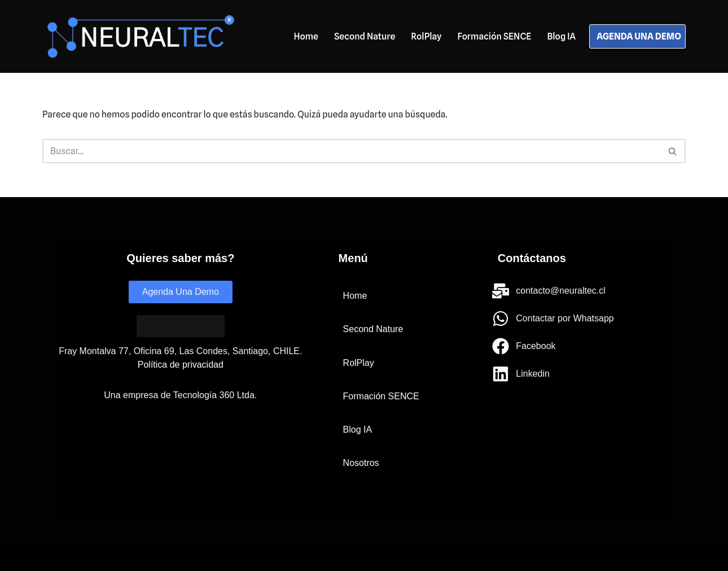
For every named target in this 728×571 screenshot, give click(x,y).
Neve (53, 557)
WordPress (169, 557)
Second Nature (365, 36)
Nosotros (361, 463)
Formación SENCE (494, 36)
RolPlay (426, 36)
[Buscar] (351, 151)
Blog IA (561, 36)
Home (306, 36)
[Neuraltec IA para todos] (141, 36)
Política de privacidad (181, 365)
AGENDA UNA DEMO (639, 36)
